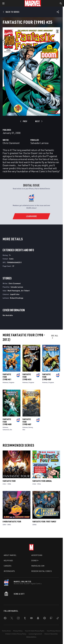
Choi (24, 430)
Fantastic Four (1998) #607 (27, 422)
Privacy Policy (18, 631)
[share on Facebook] (5, 619)
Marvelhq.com (38, 566)
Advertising (37, 555)
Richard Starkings (17, 298)
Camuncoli (6, 430)
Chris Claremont (11, 143)
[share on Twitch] (51, 619)
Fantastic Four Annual (42, 481)
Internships (9, 571)
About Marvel (10, 555)
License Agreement (35, 634)
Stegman (11, 382)
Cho (11, 430)
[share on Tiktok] (58, 619)
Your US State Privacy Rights (35, 631)
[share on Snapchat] (38, 619)
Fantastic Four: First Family (44, 522)
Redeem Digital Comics (42, 571)
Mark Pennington (14, 291)
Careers (8, 566)
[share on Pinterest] (45, 619)
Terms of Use (6, 631)
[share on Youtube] (31, 619)
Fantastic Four (9, 481)
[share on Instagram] (18, 619)
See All (55, 337)
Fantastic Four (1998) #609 (47, 377)
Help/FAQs (8, 561)
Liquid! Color (15, 294)
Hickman (5, 382)
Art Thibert (25, 291)
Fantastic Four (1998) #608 (7, 422)
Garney (31, 427)
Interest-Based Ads (51, 634)
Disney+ (35, 561)
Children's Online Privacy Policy (16, 634)
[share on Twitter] (12, 619)
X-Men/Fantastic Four (12, 522)
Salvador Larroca (39, 143)
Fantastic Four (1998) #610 (27, 377)
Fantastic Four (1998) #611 (7, 377)
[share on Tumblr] (25, 619)
